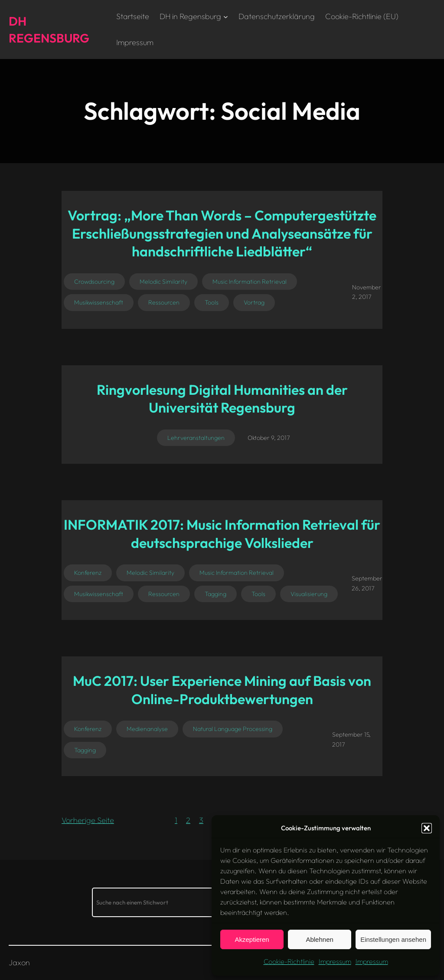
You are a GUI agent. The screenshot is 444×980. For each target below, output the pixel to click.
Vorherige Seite (88, 820)
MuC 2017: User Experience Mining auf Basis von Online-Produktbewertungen (222, 690)
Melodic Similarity (163, 282)
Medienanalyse (147, 729)
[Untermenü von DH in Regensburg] (226, 17)
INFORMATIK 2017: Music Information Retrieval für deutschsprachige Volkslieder (222, 534)
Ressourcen (164, 302)
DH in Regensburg (190, 16)
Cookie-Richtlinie (289, 961)
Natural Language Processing (233, 729)
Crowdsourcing (94, 282)
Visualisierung (309, 594)
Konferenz (88, 573)
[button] (427, 828)
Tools (212, 302)
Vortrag (254, 302)
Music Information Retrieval (250, 282)
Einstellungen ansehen (393, 939)
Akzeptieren (252, 939)
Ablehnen (319, 939)
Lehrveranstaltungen (196, 438)
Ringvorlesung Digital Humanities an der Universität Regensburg (222, 399)
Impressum (335, 961)
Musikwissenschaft (99, 302)
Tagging (215, 594)
